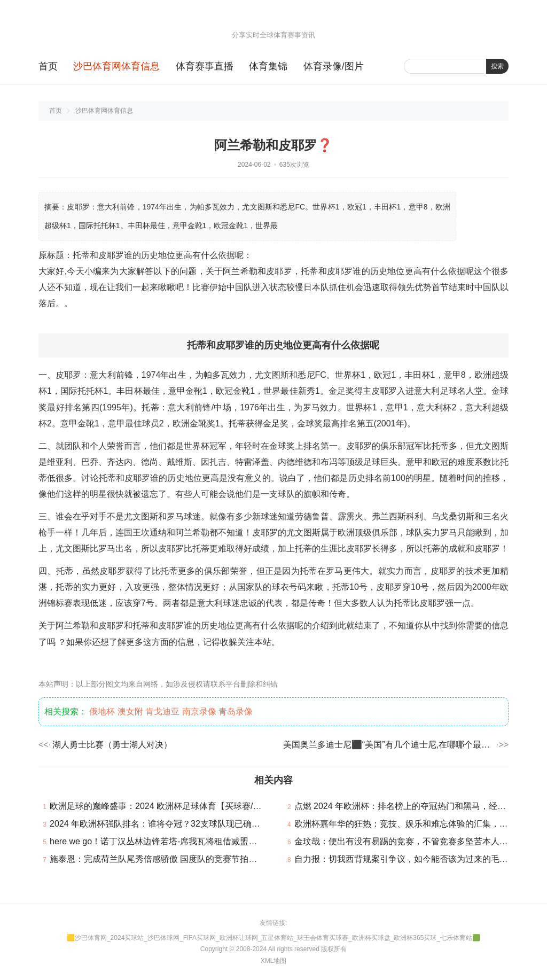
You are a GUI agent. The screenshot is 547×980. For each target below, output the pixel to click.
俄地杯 (102, 711)
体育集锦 (268, 66)
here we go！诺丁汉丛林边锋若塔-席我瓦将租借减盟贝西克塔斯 (171, 841)
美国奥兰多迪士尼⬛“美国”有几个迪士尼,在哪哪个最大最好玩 (389, 745)
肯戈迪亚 (162, 711)
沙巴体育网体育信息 (116, 66)
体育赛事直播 (205, 66)
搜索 (497, 66)
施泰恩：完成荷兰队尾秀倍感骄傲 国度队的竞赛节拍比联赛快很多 (175, 859)
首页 (48, 66)
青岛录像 (236, 711)
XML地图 (274, 961)
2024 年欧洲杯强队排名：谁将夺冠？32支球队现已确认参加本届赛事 (181, 824)
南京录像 (199, 711)
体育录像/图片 (334, 66)
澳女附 (130, 711)
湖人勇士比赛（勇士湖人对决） (112, 745)
